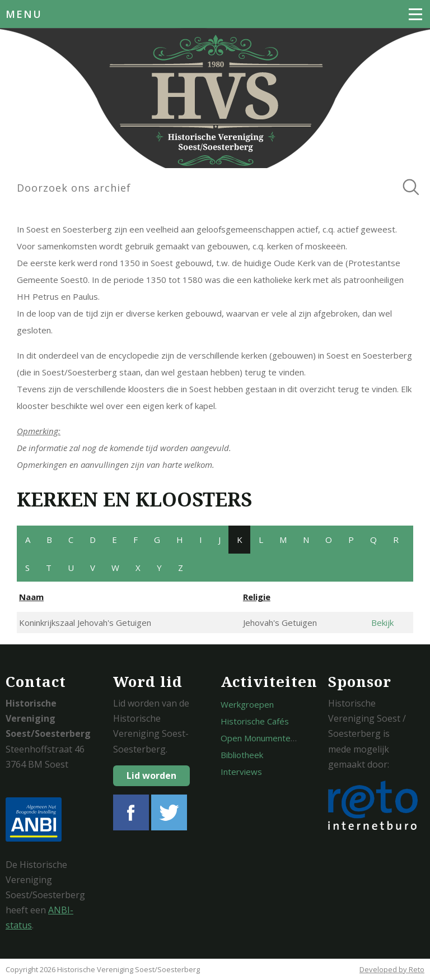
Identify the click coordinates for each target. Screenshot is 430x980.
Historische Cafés (255, 721)
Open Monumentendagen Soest (282, 738)
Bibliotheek (242, 755)
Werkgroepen (247, 704)
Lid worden (151, 775)
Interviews (241, 772)
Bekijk (382, 623)
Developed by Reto (392, 969)
